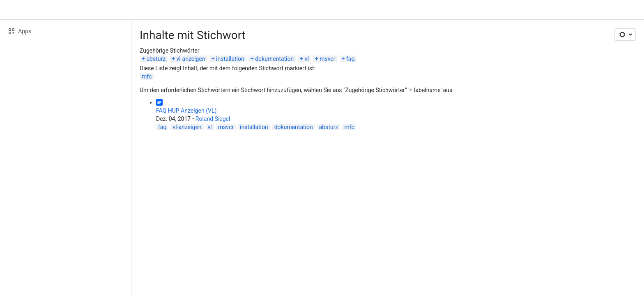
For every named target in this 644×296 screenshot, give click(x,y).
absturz (156, 59)
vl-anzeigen (191, 59)
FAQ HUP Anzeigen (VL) (186, 111)
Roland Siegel (213, 119)
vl (307, 59)
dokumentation (274, 59)
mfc (147, 76)
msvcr (327, 59)
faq (350, 59)
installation (230, 59)
